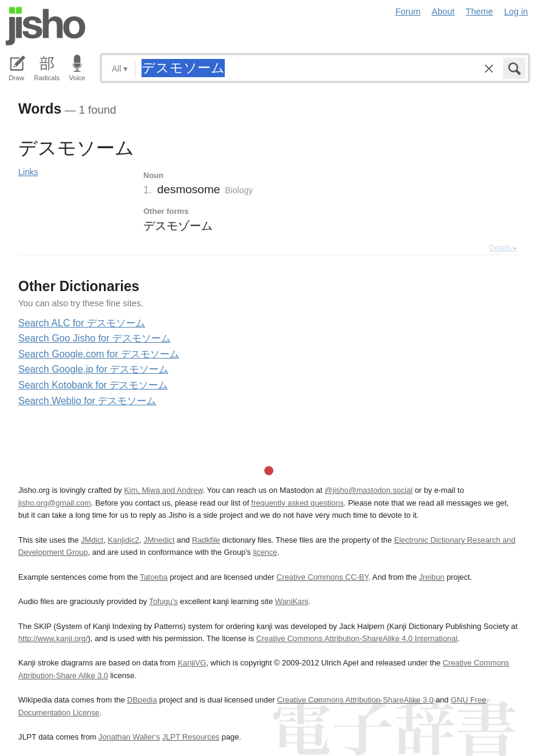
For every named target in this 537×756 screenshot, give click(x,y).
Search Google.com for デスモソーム (99, 354)
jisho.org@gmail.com (55, 503)
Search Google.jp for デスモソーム (93, 369)
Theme (480, 12)
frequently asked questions (298, 503)
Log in (516, 12)
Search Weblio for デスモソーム (87, 401)
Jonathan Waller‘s (129, 737)
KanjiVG (192, 663)
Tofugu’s (163, 601)
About (443, 12)
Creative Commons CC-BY (322, 577)
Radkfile (206, 540)
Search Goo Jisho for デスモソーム (94, 338)
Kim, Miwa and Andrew (163, 490)
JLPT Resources (191, 737)
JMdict (92, 540)
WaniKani (292, 601)
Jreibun (432, 577)
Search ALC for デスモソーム (82, 323)
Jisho (46, 26)
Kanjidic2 (123, 540)
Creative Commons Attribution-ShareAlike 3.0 (355, 700)
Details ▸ (503, 248)
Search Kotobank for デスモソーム (93, 385)
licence (265, 552)
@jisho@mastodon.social (368, 490)
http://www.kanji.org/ (53, 638)
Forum (408, 12)
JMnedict (159, 540)
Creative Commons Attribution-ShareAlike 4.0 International (357, 638)
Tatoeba (154, 577)
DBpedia (142, 700)
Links (28, 172)
